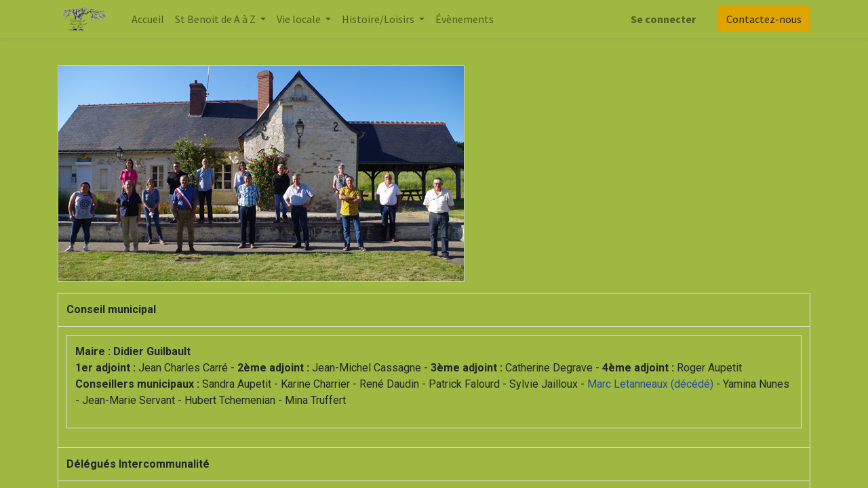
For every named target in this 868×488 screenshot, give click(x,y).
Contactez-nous (764, 19)
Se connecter (663, 19)
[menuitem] (148, 19)
